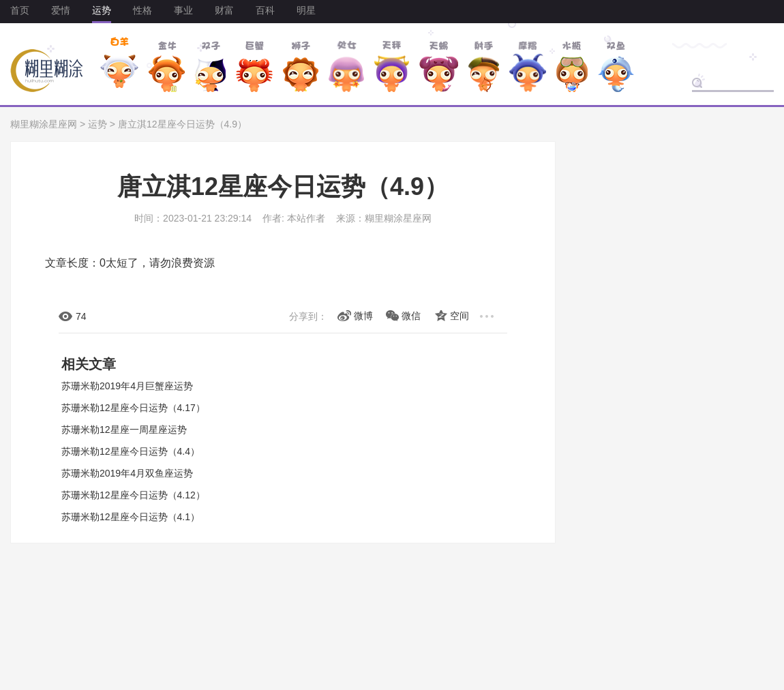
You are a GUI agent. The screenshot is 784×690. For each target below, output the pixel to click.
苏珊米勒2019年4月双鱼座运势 (127, 473)
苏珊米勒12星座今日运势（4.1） (131, 517)
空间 (459, 316)
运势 (102, 10)
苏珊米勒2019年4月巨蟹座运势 (127, 386)
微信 (411, 316)
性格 (142, 10)
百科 (265, 10)
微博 (363, 316)
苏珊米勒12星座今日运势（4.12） (133, 495)
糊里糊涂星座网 (44, 124)
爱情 (61, 10)
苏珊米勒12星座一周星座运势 (124, 430)
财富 (224, 10)
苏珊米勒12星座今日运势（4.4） (131, 451)
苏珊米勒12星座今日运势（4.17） (133, 408)
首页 (20, 10)
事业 (183, 10)
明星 (306, 10)
